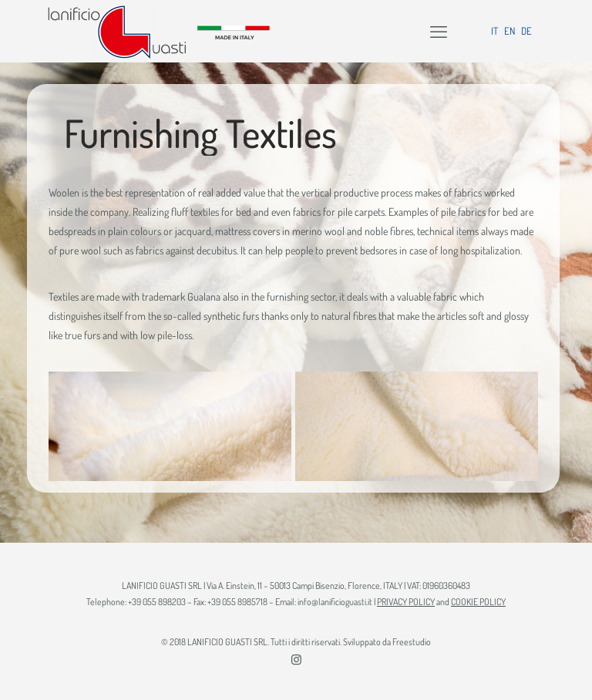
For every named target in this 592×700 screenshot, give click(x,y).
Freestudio (412, 642)
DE (526, 31)
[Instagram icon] (296, 660)
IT (494, 31)
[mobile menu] (439, 31)
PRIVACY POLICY (406, 602)
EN (510, 31)
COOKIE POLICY (478, 602)
